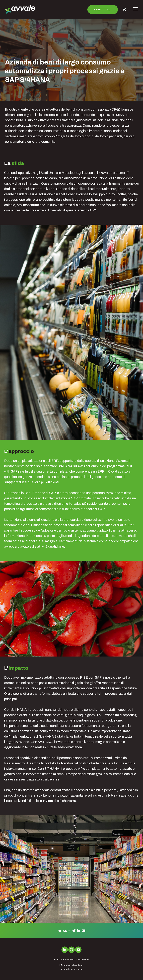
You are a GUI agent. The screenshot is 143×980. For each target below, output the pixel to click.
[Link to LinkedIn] (65, 950)
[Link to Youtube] (78, 950)
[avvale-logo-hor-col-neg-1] (20, 10)
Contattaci (103, 10)
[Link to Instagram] (71, 950)
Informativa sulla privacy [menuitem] (71, 965)
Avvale (66, 960)
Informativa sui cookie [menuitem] (72, 969)
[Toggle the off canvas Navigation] (135, 10)
